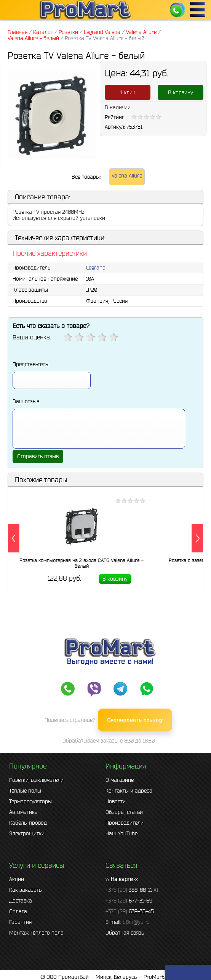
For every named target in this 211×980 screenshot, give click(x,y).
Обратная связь (125, 933)
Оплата (18, 911)
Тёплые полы (25, 791)
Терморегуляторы (30, 801)
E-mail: (128, 922)
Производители (125, 823)
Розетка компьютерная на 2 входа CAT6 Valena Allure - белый (82, 563)
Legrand (96, 268)
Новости (116, 801)
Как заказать (25, 890)
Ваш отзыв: (26, 401)
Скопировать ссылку (135, 720)
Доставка (21, 901)
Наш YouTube (121, 833)
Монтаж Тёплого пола (36, 933)
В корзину (181, 92)
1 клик (128, 92)
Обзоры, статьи (124, 812)
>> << (122, 879)
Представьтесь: (31, 364)
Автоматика (23, 812)
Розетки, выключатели (36, 780)
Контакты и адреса (129, 791)
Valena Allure (127, 176)
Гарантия (20, 922)
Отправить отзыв (38, 456)
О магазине (120, 780)
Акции (17, 879)
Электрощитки (27, 833)
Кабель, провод (28, 823)
